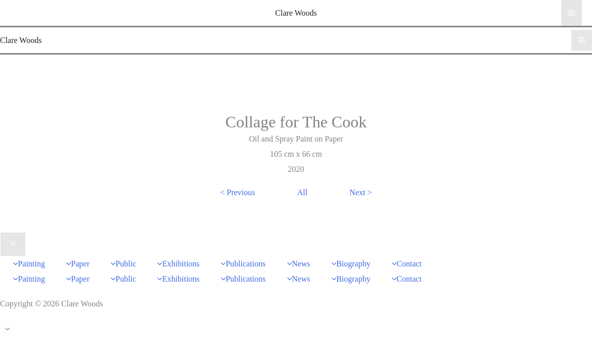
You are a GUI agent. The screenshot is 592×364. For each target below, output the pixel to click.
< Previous (238, 192)
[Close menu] (13, 244)
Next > (360, 192)
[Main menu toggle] (572, 13)
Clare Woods (296, 13)
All (302, 192)
